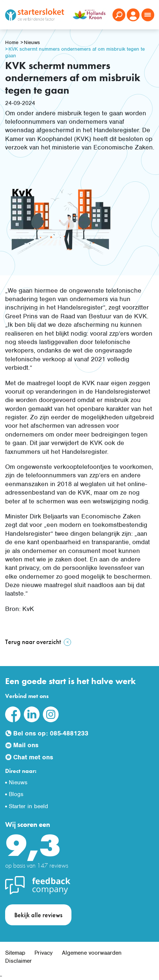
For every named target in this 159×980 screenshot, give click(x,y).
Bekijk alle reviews (38, 915)
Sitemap (15, 953)
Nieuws (32, 42)
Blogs (16, 794)
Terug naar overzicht (33, 642)
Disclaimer (19, 961)
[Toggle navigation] (148, 15)
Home (12, 42)
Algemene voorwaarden (92, 953)
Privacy (44, 953)
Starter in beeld (28, 806)
